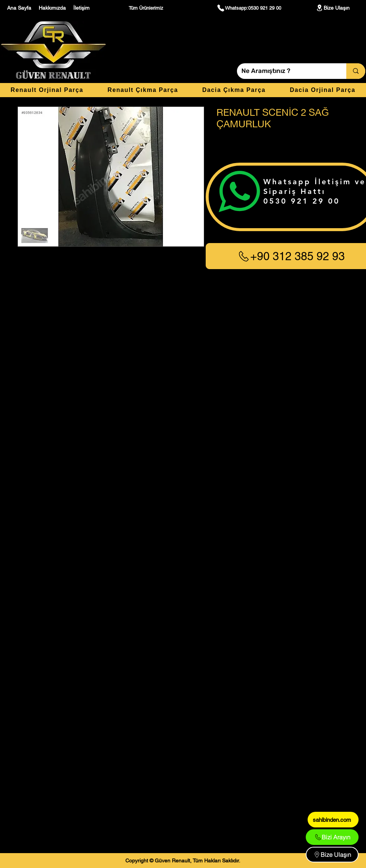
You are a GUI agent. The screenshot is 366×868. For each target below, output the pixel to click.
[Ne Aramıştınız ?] (286, 71)
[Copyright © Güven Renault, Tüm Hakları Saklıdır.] (183, 861)
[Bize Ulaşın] (333, 8)
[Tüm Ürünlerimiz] (147, 8)
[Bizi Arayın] (332, 837)
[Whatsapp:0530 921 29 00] (249, 8)
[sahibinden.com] (333, 820)
